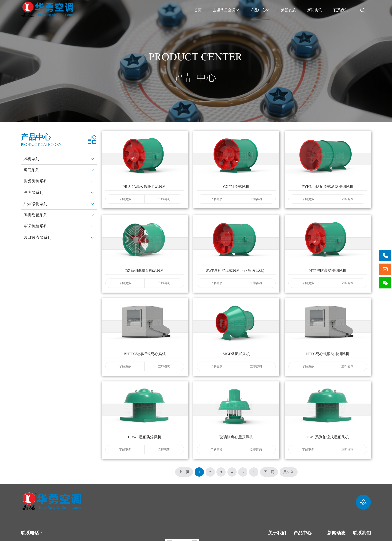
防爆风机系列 (35, 181)
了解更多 (125, 202)
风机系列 (31, 159)
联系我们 (341, 10)
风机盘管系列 (35, 215)
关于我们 (277, 533)
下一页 (269, 472)
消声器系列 (33, 193)
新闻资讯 (315, 10)
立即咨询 (164, 202)
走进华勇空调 (226, 10)
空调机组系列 (35, 226)
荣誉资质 (288, 10)
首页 (198, 10)
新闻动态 (336, 533)
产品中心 (260, 10)
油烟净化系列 (35, 204)
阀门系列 (31, 170)
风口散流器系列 (37, 238)
